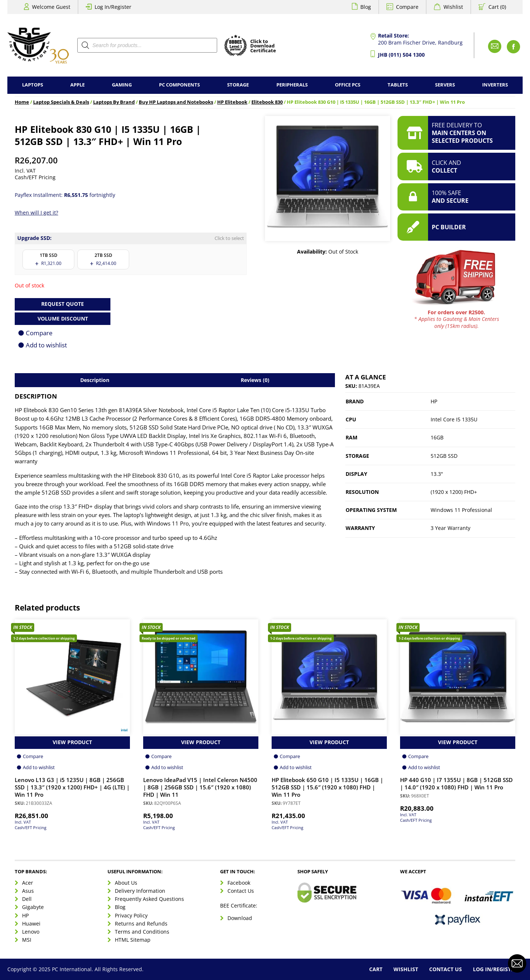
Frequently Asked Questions (149, 899)
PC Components (179, 85)
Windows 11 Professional (461, 510)
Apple (77, 85)
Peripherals (292, 85)
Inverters (495, 85)
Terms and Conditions (142, 932)
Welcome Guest (51, 7)
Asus (28, 891)
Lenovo (31, 932)
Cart (376, 969)
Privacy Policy (131, 915)
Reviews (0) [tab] (255, 380)
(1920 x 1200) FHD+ (454, 492)
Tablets (398, 85)
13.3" (437, 474)
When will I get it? (36, 213)
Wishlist (453, 7)
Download (240, 918)
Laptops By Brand (114, 102)
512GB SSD (444, 456)
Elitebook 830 (267, 102)
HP (434, 401)
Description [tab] (95, 380)
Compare (407, 7)
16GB (437, 437)
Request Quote (63, 304)
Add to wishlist (46, 345)
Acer (28, 883)
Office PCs (348, 85)
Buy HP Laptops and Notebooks (176, 102)
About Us (126, 883)
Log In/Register (113, 7)
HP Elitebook (232, 102)
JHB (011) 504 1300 (401, 55)
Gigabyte (33, 907)
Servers (445, 85)
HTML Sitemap (133, 940)
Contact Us (241, 891)
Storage (238, 85)
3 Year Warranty (451, 528)
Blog (366, 7)
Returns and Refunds (141, 924)
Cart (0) (497, 7)
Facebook (239, 883)
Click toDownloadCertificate (263, 46)
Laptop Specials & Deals (61, 102)
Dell (27, 899)
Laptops (33, 85)
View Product (72, 742)
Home (22, 102)
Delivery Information (140, 891)
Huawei (31, 924)
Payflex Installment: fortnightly (65, 195)
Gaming (122, 85)
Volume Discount (63, 319)
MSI (27, 940)
